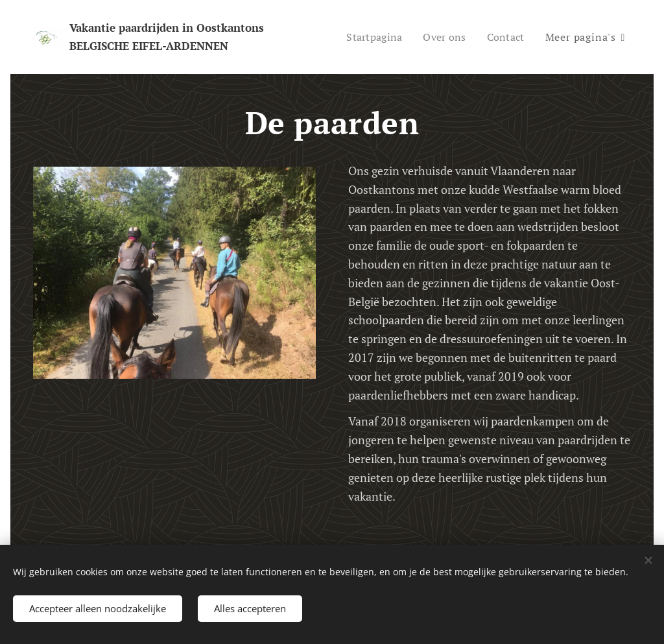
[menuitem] (371, 37)
